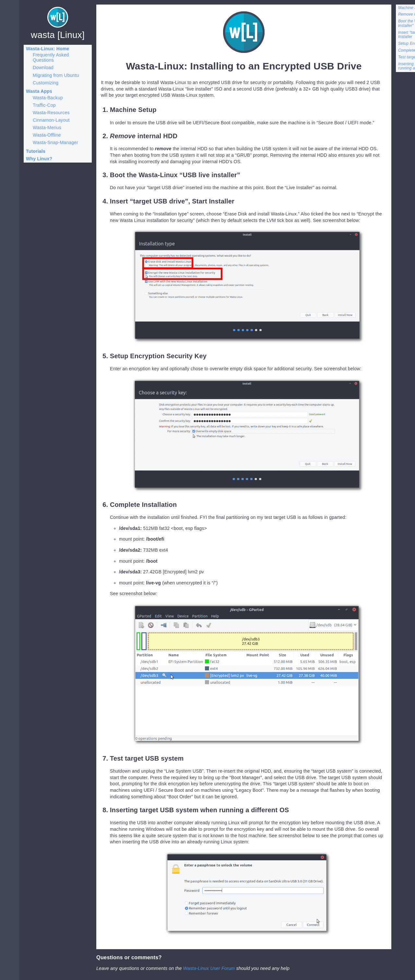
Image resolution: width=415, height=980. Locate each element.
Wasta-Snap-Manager (55, 142)
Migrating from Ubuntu (56, 75)
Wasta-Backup (48, 98)
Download (43, 67)
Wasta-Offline (47, 135)
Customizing (46, 83)
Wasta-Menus (47, 128)
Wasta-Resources (51, 113)
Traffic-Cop (44, 105)
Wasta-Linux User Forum (209, 968)
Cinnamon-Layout (51, 120)
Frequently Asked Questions (51, 57)
